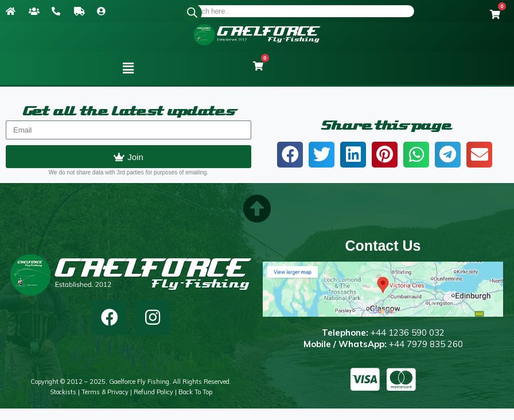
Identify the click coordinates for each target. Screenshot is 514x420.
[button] (128, 68)
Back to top (195, 392)
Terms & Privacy (105, 392)
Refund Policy (153, 392)
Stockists (63, 392)
